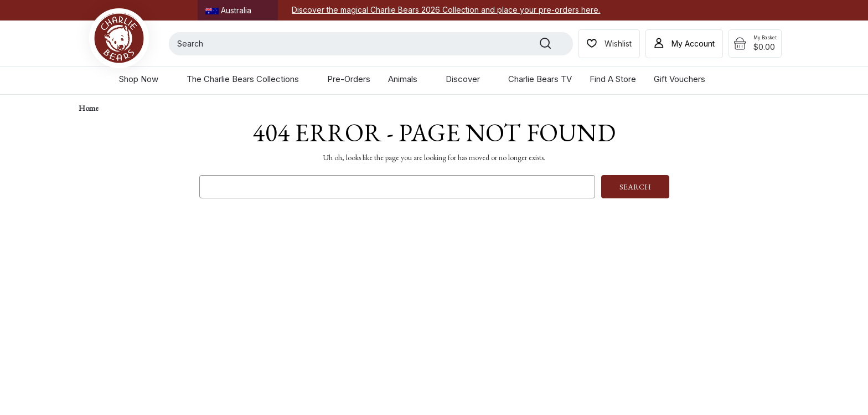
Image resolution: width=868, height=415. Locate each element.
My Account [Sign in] (693, 43)
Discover (468, 79)
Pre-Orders (349, 79)
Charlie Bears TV (540, 79)
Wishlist (618, 43)
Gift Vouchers (680, 79)
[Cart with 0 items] (755, 44)
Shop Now (144, 79)
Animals (408, 79)
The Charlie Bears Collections (248, 79)
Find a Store (613, 79)
